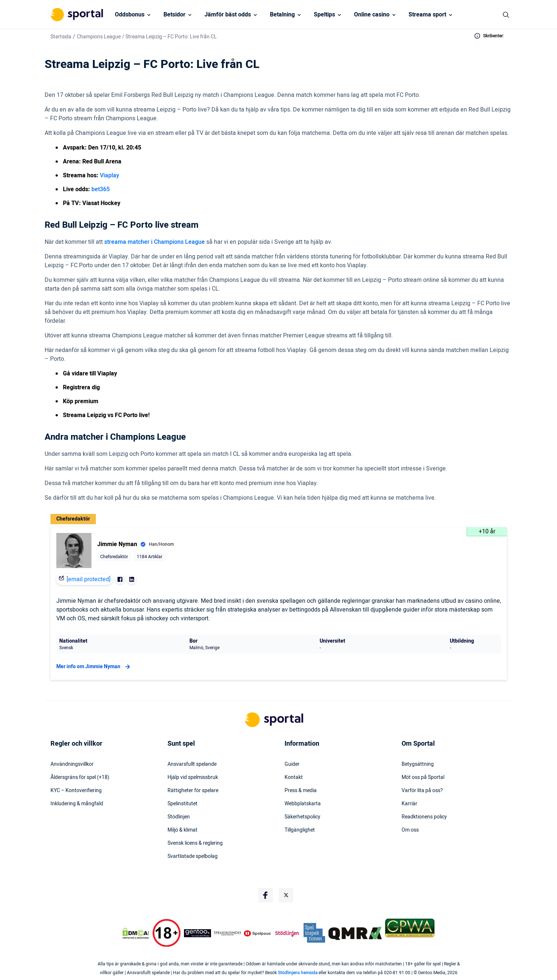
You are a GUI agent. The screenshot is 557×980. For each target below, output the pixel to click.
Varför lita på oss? (422, 791)
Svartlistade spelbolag (193, 856)
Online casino (372, 15)
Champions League (99, 37)
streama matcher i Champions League (155, 242)
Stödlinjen (179, 817)
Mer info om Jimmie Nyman (94, 667)
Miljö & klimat (182, 830)
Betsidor (174, 15)
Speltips (324, 15)
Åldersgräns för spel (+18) (80, 777)
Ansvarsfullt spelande (192, 764)
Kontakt (294, 777)
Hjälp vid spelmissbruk (193, 777)
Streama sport (427, 15)
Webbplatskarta (303, 804)
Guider (292, 764)
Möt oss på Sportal (423, 777)
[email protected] (89, 579)
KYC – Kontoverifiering (76, 791)
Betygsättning (418, 764)
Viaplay (110, 175)
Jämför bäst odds (228, 15)
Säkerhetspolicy (302, 817)
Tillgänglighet (300, 830)
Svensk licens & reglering (195, 843)
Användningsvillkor (72, 764)
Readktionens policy (424, 817)
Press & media (301, 791)
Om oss (410, 830)
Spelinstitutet (182, 804)
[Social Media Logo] (266, 895)
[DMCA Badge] (136, 933)
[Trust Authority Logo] (197, 933)
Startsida (61, 37)
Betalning (282, 15)
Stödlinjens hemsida (298, 973)
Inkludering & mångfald (77, 804)
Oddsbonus (130, 15)
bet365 (101, 189)
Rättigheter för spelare (193, 791)
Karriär (409, 804)
